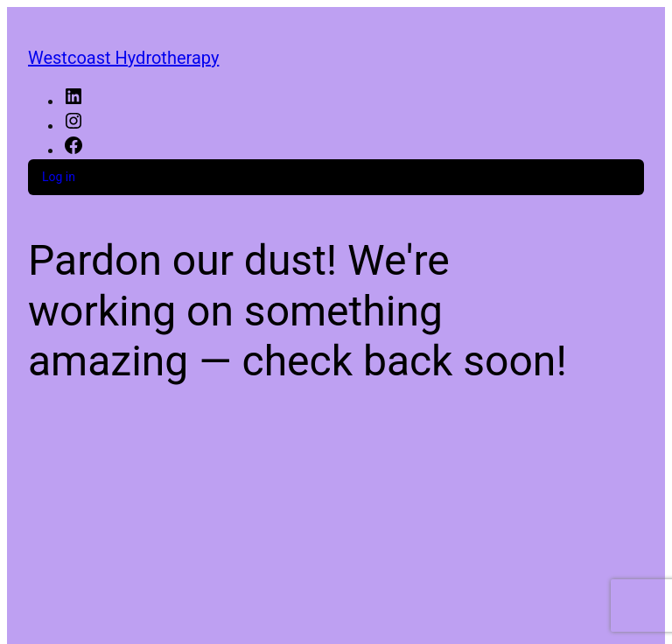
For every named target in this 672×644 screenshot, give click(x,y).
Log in (59, 177)
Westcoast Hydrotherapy (123, 58)
